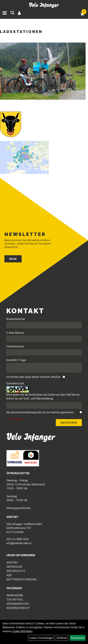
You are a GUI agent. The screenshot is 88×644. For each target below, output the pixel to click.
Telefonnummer (15, 346)
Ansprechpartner (16, 319)
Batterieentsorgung (22, 579)
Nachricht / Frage (16, 360)
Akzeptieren (78, 638)
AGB (9, 575)
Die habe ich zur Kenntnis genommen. (41, 412)
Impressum (14, 567)
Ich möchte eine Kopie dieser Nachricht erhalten (33, 377)
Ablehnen (62, 638)
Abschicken (69, 423)
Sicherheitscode (15, 383)
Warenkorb (15, 595)
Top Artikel (15, 600)
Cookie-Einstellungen (41, 638)
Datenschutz (16, 571)
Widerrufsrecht (18, 608)
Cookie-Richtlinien (22, 631)
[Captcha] (44, 405)
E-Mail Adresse (15, 333)
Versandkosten (18, 604)
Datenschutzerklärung (23, 412)
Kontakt (13, 562)
